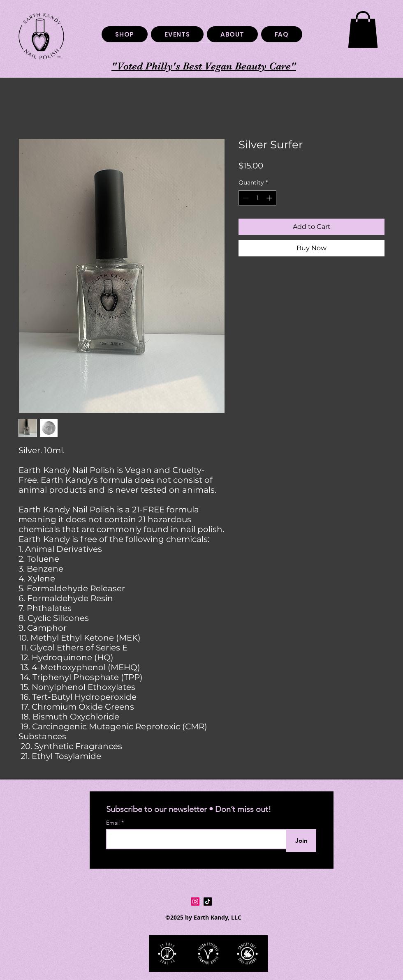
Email (114, 823)
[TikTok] (208, 902)
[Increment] (270, 198)
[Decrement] (245, 198)
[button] (363, 30)
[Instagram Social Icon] (195, 902)
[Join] (301, 840)
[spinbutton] (257, 198)
